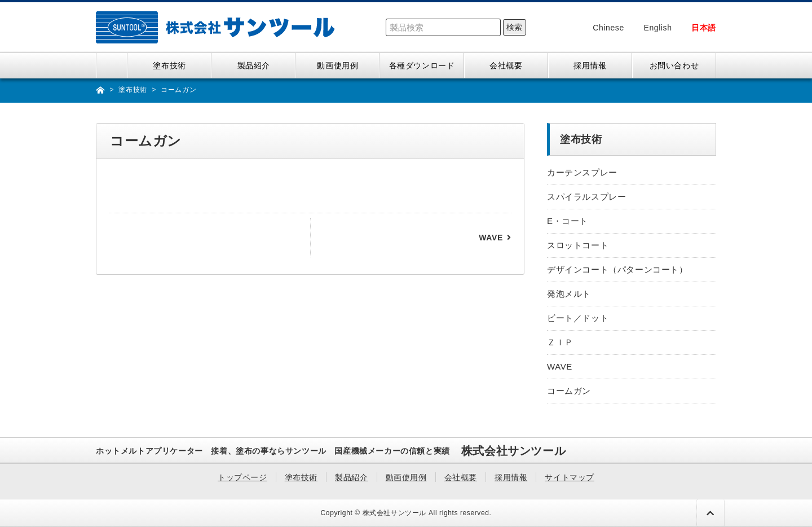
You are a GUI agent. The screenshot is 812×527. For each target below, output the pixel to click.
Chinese (608, 28)
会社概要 (506, 65)
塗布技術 (169, 65)
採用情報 (590, 65)
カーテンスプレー (582, 172)
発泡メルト (569, 294)
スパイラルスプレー (586, 197)
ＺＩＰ (560, 342)
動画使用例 (337, 65)
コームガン (569, 391)
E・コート (568, 221)
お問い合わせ (674, 65)
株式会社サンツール (394, 513)
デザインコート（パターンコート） (617, 269)
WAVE (491, 238)
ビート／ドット (578, 318)
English (657, 28)
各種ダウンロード (422, 65)
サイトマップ (570, 477)
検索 (514, 27)
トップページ (112, 65)
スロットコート (578, 245)
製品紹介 (254, 65)
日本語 (704, 28)
